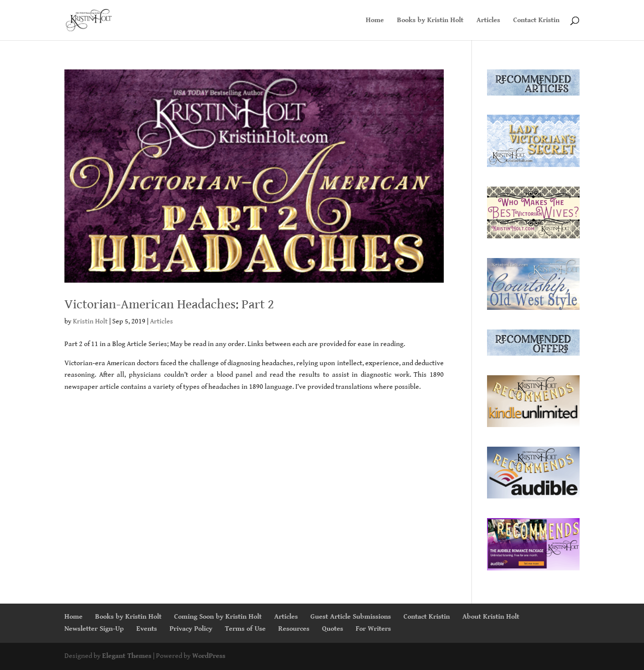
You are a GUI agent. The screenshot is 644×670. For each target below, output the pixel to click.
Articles (488, 20)
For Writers (373, 629)
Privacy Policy (191, 629)
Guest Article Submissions (351, 617)
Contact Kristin (536, 20)
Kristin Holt (90, 321)
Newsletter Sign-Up (94, 629)
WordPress (209, 656)
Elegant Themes (127, 656)
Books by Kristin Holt (430, 20)
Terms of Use (245, 629)
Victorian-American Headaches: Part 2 (169, 304)
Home (375, 20)
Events (147, 629)
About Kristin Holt (491, 617)
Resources (294, 629)
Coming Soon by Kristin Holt (218, 617)
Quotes (333, 629)
